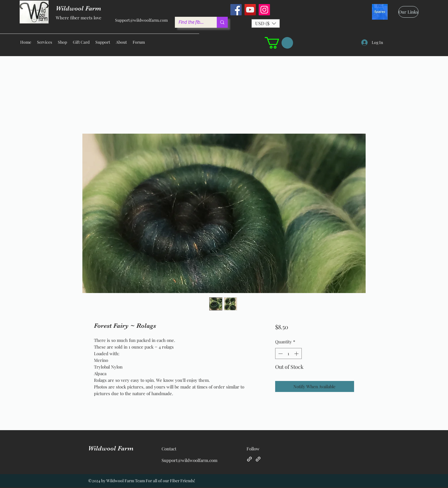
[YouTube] (250, 10)
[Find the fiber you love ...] (191, 22)
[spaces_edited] (380, 12)
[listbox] (266, 23)
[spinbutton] (288, 354)
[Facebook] (236, 10)
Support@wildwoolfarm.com (141, 20)
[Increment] (297, 354)
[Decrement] (280, 354)
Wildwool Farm (111, 448)
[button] (266, 23)
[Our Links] (408, 12)
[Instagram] (264, 10)
